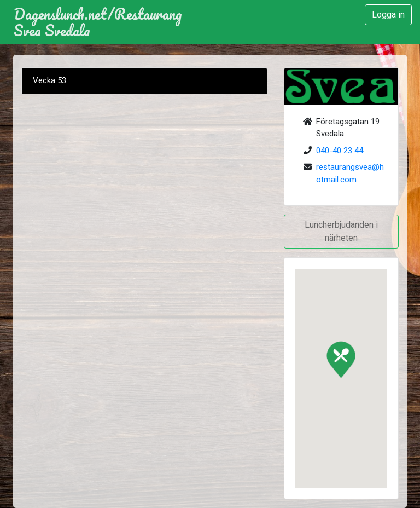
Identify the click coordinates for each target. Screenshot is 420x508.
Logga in (388, 15)
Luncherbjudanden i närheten (341, 231)
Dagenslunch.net (60, 14)
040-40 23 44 (340, 151)
